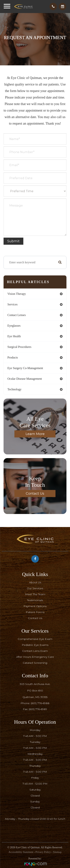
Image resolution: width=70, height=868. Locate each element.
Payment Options (35, 606)
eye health (14, 336)
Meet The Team (35, 594)
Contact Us (35, 493)
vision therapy (17, 294)
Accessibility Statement (21, 852)
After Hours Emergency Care (35, 657)
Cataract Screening (35, 663)
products (13, 357)
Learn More (35, 434)
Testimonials (35, 600)
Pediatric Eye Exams (35, 645)
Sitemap (57, 852)
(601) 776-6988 (40, 703)
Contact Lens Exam (35, 651)
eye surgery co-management (25, 368)
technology (14, 389)
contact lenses (17, 315)
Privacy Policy (43, 852)
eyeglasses (14, 326)
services (13, 304)
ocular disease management (25, 379)
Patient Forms (35, 612)
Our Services (35, 588)
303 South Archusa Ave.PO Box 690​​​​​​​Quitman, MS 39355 (35, 691)
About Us (35, 582)
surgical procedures (19, 347)
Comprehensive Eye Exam (35, 639)
